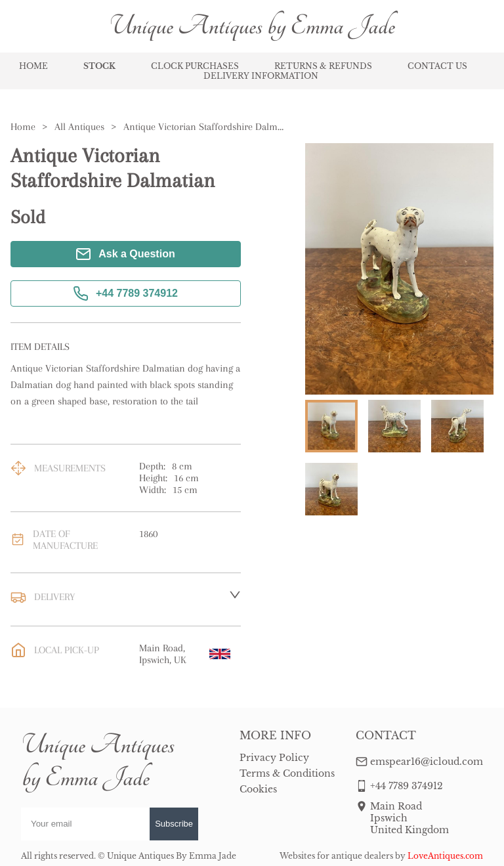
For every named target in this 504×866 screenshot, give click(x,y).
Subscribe (174, 824)
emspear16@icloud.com (427, 762)
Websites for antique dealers (336, 856)
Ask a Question (125, 254)
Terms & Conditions (287, 773)
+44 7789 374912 (126, 293)
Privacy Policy (274, 758)
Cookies (258, 789)
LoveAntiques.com (445, 856)
